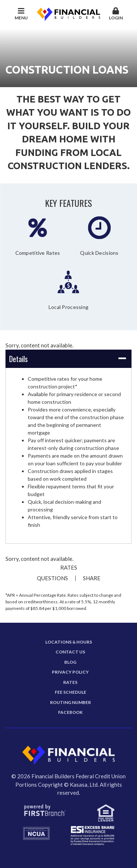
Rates (69, 568)
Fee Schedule (71, 692)
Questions (52, 578)
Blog (70, 662)
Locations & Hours (69, 642)
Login (116, 14)
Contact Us (70, 652)
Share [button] (92, 578)
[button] (116, 14)
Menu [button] (21, 14)
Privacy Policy (70, 672)
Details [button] (18, 359)
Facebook (70, 712)
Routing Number (71, 702)
